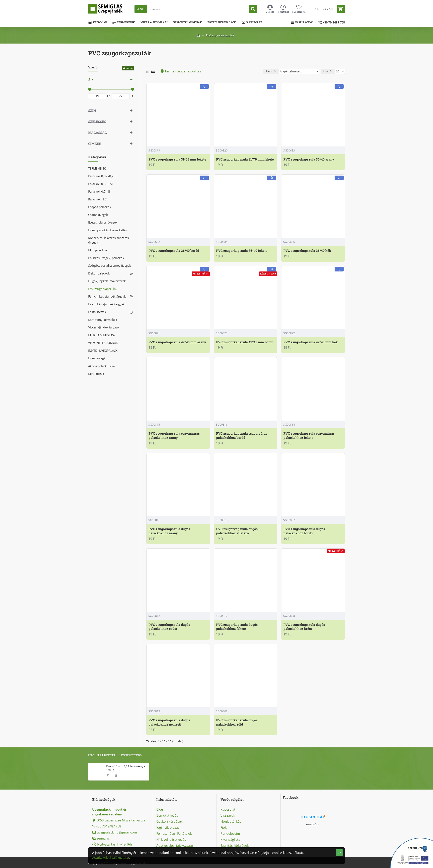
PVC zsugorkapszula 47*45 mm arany (177, 342)
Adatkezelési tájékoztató (111, 858)
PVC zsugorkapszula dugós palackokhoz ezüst (169, 627)
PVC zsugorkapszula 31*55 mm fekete (177, 159)
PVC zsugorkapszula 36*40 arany (309, 159)
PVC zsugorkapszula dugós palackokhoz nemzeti (169, 722)
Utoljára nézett (102, 755)
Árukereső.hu (313, 824)
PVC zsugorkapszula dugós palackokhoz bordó (304, 531)
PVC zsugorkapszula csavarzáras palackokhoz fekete (309, 436)
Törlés (129, 68)
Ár (91, 80)
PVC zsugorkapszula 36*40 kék (307, 251)
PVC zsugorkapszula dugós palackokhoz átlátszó (237, 531)
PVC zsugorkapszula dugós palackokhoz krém (304, 627)
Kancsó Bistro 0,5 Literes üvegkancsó (127, 766)
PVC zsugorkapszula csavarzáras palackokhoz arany (174, 436)
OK (339, 853)
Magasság (98, 133)
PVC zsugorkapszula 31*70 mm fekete (245, 159)
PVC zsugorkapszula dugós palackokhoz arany (169, 531)
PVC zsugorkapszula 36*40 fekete (242, 251)
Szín (92, 110)
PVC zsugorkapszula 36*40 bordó (174, 251)
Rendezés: (278, 71)
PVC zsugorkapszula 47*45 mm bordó (245, 342)
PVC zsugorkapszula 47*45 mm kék (311, 342)
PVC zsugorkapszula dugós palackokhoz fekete (237, 627)
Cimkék (95, 144)
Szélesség (97, 121)
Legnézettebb (131, 755)
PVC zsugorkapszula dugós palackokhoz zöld (237, 722)
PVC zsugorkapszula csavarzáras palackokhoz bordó (242, 436)
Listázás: (329, 71)
